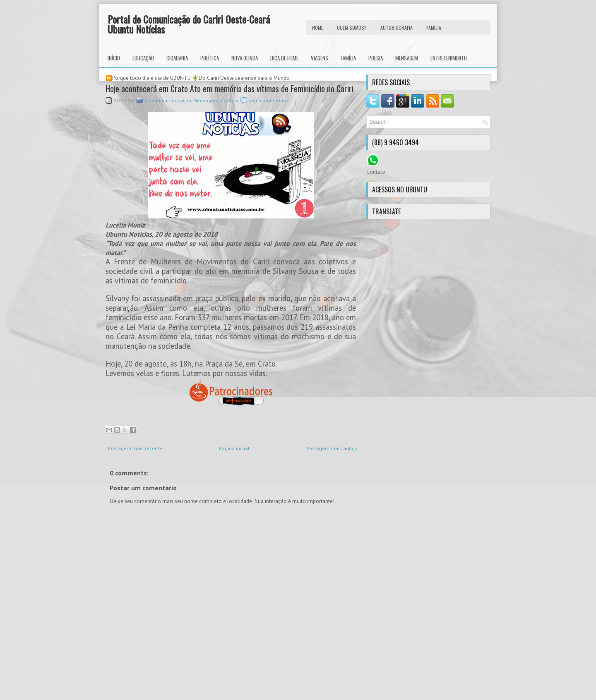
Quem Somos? (352, 28)
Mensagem (407, 58)
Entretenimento (449, 58)
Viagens (320, 58)
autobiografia (397, 28)
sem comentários (269, 100)
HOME (318, 28)
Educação (143, 58)
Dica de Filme (284, 58)
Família (348, 58)
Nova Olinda (245, 58)
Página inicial (234, 448)
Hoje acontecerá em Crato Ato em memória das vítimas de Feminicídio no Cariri (230, 89)
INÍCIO (114, 58)
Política (210, 58)
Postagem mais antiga (332, 448)
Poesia (376, 58)
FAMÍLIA (434, 28)
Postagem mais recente (135, 448)
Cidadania (177, 58)
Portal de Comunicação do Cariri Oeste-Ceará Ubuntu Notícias (189, 24)
